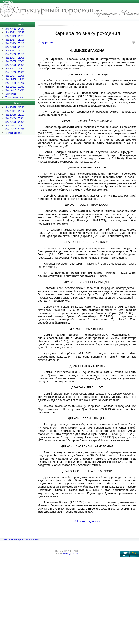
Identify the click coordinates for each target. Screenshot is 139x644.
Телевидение (14, 97)
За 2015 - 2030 (15, 107)
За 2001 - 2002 (15, 69)
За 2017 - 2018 (15, 40)
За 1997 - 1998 (15, 76)
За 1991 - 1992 (15, 87)
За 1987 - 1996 (15, 129)
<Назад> (80, 521)
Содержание (47, 42)
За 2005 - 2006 (15, 61)
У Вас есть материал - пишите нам (20, 539)
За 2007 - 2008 (15, 58)
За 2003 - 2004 (15, 65)
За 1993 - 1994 (15, 83)
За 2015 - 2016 (15, 43)
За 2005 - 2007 (15, 118)
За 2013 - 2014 (15, 47)
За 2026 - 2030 (15, 29)
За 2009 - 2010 (15, 54)
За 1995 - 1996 (15, 79)
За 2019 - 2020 (15, 36)
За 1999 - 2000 (15, 72)
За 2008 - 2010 (15, 115)
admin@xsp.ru (70, 553)
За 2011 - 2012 (15, 50)
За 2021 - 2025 (15, 32)
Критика (11, 94)
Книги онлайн (14, 133)
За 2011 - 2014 (15, 111)
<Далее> (94, 521)
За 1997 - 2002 (15, 125)
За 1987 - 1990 (15, 90)
